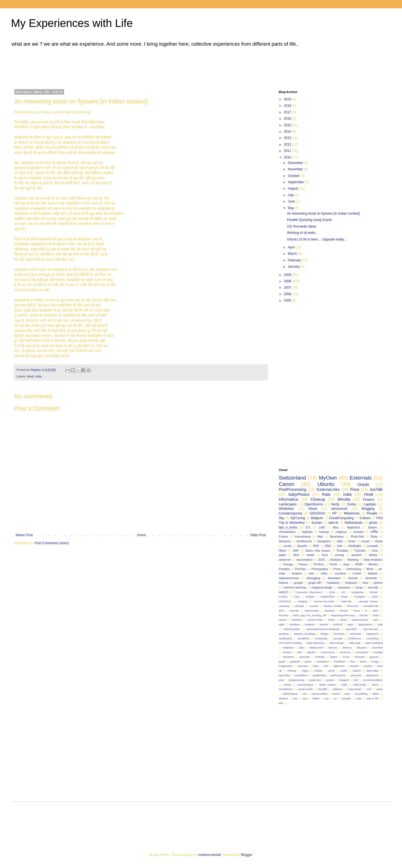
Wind (370, 569)
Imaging (302, 601)
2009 (288, 275)
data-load (355, 643)
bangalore (324, 541)
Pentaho (284, 569)
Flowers (369, 500)
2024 (288, 99)
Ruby (374, 536)
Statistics (297, 620)
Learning (284, 606)
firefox (334, 657)
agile (281, 624)
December (296, 163)
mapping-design (322, 587)
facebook (288, 657)
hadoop (324, 532)
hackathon (323, 662)
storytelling (361, 694)
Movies (373, 564)
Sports (283, 620)
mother (318, 671)
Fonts (333, 564)
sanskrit (356, 555)
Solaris (372, 527)
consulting (372, 638)
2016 (288, 119)
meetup (292, 671)
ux (335, 698)
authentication (292, 629)
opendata (284, 675)
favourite (304, 657)
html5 (363, 662)
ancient (324, 624)
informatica (288, 499)
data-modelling (374, 643)
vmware (359, 532)
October (294, 176)
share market (327, 685)
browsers (339, 634)
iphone (378, 583)
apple (282, 555)
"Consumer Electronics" (309, 592)
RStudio (283, 615)
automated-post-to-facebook (323, 629)
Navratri (294, 611)
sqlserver (285, 560)
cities (324, 573)
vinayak (346, 698)
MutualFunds (371, 606)
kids (326, 666)
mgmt (305, 671)
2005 (288, 300)
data (340, 541)
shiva (375, 685)
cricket (357, 573)
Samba (363, 615)
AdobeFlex (357, 592)
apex (350, 624)
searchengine (305, 685)
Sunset (317, 523)
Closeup (318, 499)
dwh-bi (333, 523)
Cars (297, 597)
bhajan (325, 634)
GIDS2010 (317, 513)
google (298, 583)
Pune (357, 611)
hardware (333, 583)
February (295, 260)
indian (311, 555)
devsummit (339, 509)
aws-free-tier (370, 629)
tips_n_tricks (288, 527)
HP (334, 513)
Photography (320, 569)
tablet (375, 694)
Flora (355, 489)
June (292, 201)
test (295, 698)
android (338, 624)
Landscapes (288, 504)
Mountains (337, 536)
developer (334, 578)
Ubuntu (326, 484)
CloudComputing (341, 518)
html (365, 583)
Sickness (285, 541)
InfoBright (354, 546)
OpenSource (314, 504)
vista (359, 698)
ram (356, 680)
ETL (308, 527)
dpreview (378, 647)
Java (346, 564)
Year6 (331, 620)
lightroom (339, 666)
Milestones (352, 513)
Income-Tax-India (324, 601)
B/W (316, 546)
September (296, 182)
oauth (344, 671)
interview (303, 666)
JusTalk (376, 489)
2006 (288, 294)
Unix (375, 551)
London (314, 606)
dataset (373, 573)
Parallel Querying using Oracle (309, 220)
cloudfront (303, 638)
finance (284, 583)
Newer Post (24, 535)
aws (311, 573)
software (337, 689)
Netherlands (354, 523)
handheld (339, 662)
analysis (310, 624)
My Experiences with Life (72, 23)
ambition (294, 624)
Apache (302, 546)
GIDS (375, 597)
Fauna (303, 564)
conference (354, 638)
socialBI (323, 689)
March (293, 254)
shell (344, 685)
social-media (305, 689)
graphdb (295, 662)
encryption (362, 652)
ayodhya (284, 634)
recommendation (373, 680)
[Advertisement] (153, 67)
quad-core (315, 680)
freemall (359, 657)
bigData (307, 532)
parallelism (301, 675)
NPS (281, 611)
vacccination (304, 560)
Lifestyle (299, 606)
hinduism (351, 583)
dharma (347, 647)
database (288, 647)
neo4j (331, 671)
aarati (343, 620)
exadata (378, 652)
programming (296, 680)
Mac (320, 536)
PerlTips (301, 569)
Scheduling (354, 569)
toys (305, 698)
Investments (303, 536)
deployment (316, 647)
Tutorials (360, 551)
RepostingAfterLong (343, 615)
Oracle (363, 484)
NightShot (353, 527)
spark (380, 689)
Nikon (283, 551)
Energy (288, 564)
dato (302, 647)
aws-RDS (352, 629)
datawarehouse (289, 578)
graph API (315, 583)
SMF (296, 551)
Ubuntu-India (315, 620)
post (281, 680)
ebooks (311, 652)
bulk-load (355, 634)
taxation (283, 698)
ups (327, 698)
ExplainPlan (328, 597)
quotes (330, 680)
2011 (288, 151)
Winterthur (286, 509)
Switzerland (292, 478)
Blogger (247, 855)
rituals (379, 541)
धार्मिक (374, 532)
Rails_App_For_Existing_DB (310, 615)
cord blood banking (290, 643)
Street (313, 509)
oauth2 (356, 671)
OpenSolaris (312, 611)
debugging (313, 578)
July (291, 195)
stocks (336, 694)
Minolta (344, 499)
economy (345, 652)
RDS (376, 611)
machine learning (294, 587)
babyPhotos (299, 494)
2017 (288, 112)
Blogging (368, 509)
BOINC (374, 592)
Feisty (344, 597)
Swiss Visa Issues (318, 551)
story (347, 694)
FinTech (319, 564)
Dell (340, 546)
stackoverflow (319, 694)
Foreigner (360, 597)
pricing (340, 555)
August (293, 188)
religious (341, 532)
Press (337, 569)
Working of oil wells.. (302, 233)
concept (338, 638)
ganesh (374, 657)
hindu (352, 541)
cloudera (340, 573)
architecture (304, 541)
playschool (372, 675)
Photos (344, 611)
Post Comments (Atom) (52, 543)
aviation (297, 573)
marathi (354, 666)
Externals (361, 478)
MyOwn (328, 478)
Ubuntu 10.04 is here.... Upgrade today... (317, 239)
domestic (371, 578)
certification (285, 638)
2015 (288, 125)
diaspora (362, 647)
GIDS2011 (285, 601)
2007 (288, 287)
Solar (376, 615)
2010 (288, 157)
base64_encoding (305, 634)
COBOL (283, 597)
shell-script (359, 685)
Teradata (342, 551)
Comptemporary (291, 513)
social (287, 546)
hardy (335, 504)
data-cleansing (315, 643)
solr (369, 689)
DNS (328, 546)
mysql (365, 541)
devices (333, 647)
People (372, 513)
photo (373, 523)
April (292, 247)
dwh (300, 652)
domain (353, 578)
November (296, 169)
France (283, 536)
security (373, 587)
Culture (365, 518)
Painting (329, 611)
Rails (326, 494)
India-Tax (346, 601)
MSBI (359, 564)
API (343, 592)
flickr (296, 555)
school (287, 685)
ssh (304, 694)
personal (356, 675)
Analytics (336, 560)
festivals (320, 657)
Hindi (30, 376)
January (294, 267)
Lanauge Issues (368, 601)
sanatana (344, 587)
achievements (360, 620)
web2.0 (284, 592)
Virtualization (287, 532)
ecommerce (328, 652)
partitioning (319, 675)
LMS (322, 527)
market (368, 666)
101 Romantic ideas (302, 226)
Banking (353, 560)
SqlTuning (298, 518)
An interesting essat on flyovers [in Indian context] (323, 213)
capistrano (372, 634)
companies (321, 638)
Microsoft (353, 606)
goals (282, 662)
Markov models (333, 606)
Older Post (258, 535)
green (308, 662)
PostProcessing (292, 489)
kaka (316, 666)
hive (352, 662)
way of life (373, 698)
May (291, 208)
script (359, 587)
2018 (288, 106)
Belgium (317, 518)
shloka (373, 555)
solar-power (355, 689)
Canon (287, 484)
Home (141, 535)
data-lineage (337, 643)
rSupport (344, 680)
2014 (288, 132)
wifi (281, 703)
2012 (288, 144)
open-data (372, 671)
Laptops (370, 504)
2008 (288, 281)
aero (376, 620)
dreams (287, 652)
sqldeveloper (290, 694)
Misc (336, 527)
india (38, 376)
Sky (281, 518)
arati (380, 624)
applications (366, 624)
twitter (316, 698)
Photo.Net (357, 536)
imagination (285, 666)
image (375, 662)
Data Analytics (373, 560)
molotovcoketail (210, 855)
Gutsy (352, 504)
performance (338, 675)
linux (325, 555)
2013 (288, 138)
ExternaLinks (328, 489)
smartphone (286, 689)
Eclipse (310, 597)
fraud (346, 657)
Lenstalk (372, 546)
